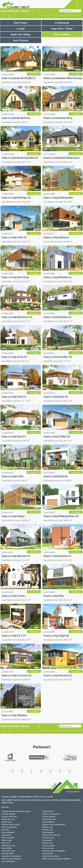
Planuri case (7, 840)
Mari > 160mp (62, 34)
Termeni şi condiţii (9, 797)
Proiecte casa (48, 848)
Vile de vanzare (49, 816)
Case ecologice (8, 838)
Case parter (47, 840)
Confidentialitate (25, 797)
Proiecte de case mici (51, 835)
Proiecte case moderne (11, 859)
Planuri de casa (8, 819)
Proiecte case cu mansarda (54, 851)
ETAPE (47, 800)
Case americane (8, 861)
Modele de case (8, 845)
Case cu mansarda (9, 827)
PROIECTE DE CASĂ (22, 800)
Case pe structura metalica (54, 824)
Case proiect (48, 853)
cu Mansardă (62, 22)
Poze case (6, 843)
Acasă (50, 797)
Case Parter (21, 22)
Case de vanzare (9, 814)
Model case (6, 822)
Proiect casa (47, 843)
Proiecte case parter (51, 814)
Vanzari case (48, 827)
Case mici (6, 830)
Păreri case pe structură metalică (56, 859)
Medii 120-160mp (21, 34)
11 (59, 15)
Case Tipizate (21, 40)
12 (62, 15)
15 (73, 15)
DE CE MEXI (7, 800)
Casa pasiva (6, 835)
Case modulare (8, 832)
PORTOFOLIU (37, 800)
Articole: (5, 807)
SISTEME (55, 800)
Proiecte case (48, 838)
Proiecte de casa (49, 819)
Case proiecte (48, 811)
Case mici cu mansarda (11, 856)
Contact (43, 797)
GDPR (36, 797)
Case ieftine (7, 848)
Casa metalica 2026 (51, 856)
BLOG (11, 802)
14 (69, 15)
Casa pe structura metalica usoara (16, 811)
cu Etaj (21, 28)
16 (76, 15)
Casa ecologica (49, 845)
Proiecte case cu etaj (10, 824)
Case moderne (48, 822)
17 (80, 15)
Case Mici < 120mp (62, 28)
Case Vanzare (48, 832)
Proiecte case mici (9, 816)
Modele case (48, 830)
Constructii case (8, 851)
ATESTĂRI (64, 800)
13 (66, 15)
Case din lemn (8, 853)
